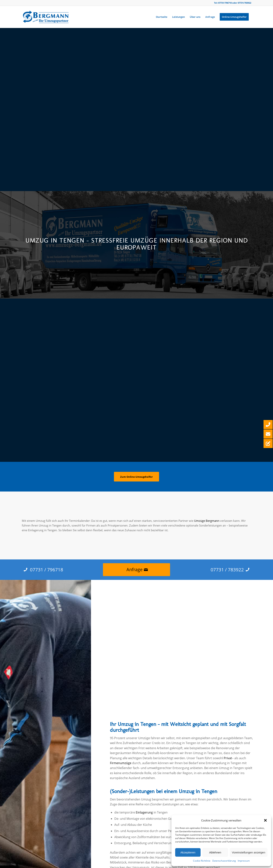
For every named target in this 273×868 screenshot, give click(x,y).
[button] (265, 820)
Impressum (244, 861)
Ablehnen (215, 852)
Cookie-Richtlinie (202, 861)
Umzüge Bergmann (207, 521)
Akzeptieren (188, 852)
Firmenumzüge (121, 763)
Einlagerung (144, 812)
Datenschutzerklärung (224, 861)
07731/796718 (225, 3)
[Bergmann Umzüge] (46, 17)
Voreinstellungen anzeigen (249, 852)
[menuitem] (162, 17)
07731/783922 (244, 3)
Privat (228, 758)
